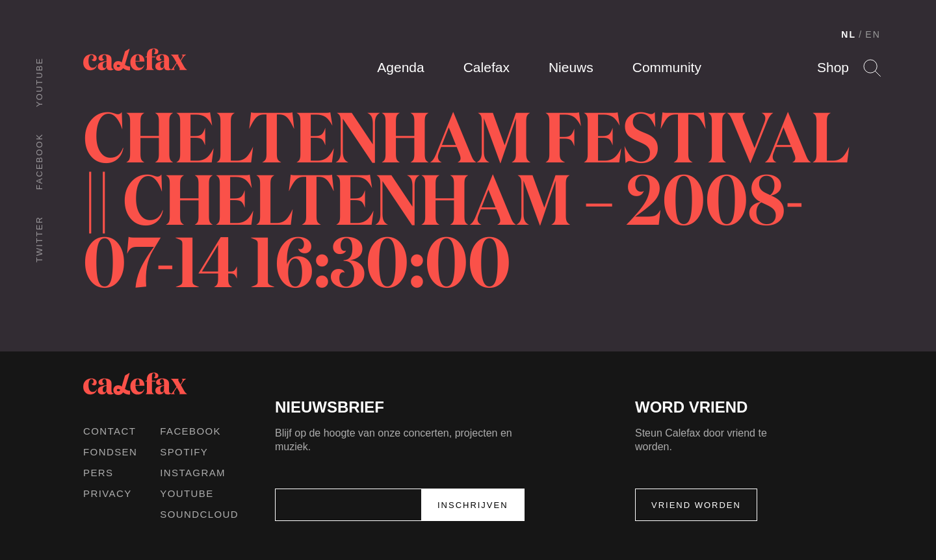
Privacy (108, 493)
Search (872, 68)
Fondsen (110, 452)
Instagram (193, 473)
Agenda (400, 67)
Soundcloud (199, 514)
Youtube (39, 82)
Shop (833, 67)
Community (667, 67)
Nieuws (571, 67)
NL (849, 34)
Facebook (39, 161)
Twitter (39, 239)
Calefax (487, 67)
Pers (98, 473)
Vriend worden (696, 505)
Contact (110, 431)
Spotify (184, 452)
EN (873, 34)
